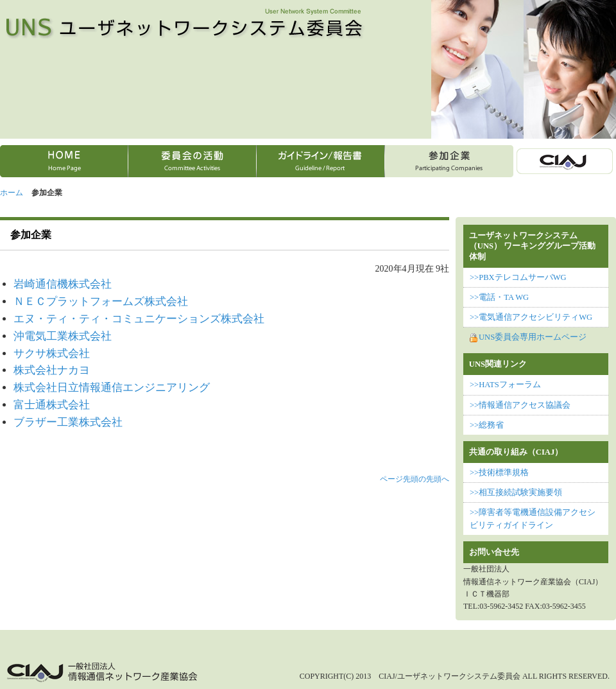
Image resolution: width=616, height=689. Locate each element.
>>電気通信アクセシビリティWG (531, 317)
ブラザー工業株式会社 (68, 422)
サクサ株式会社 (52, 353)
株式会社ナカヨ (52, 370)
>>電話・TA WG (499, 297)
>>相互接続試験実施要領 (516, 493)
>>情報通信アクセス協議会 (520, 405)
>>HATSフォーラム (505, 385)
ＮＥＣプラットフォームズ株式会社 (101, 301)
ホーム (12, 193)
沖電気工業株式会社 (63, 336)
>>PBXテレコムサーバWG (518, 277)
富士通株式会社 (52, 405)
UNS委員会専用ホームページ (528, 338)
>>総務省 (487, 425)
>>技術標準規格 (499, 473)
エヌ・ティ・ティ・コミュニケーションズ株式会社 (139, 319)
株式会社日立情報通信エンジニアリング (112, 388)
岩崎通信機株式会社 (63, 284)
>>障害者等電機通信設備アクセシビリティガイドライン (533, 519)
